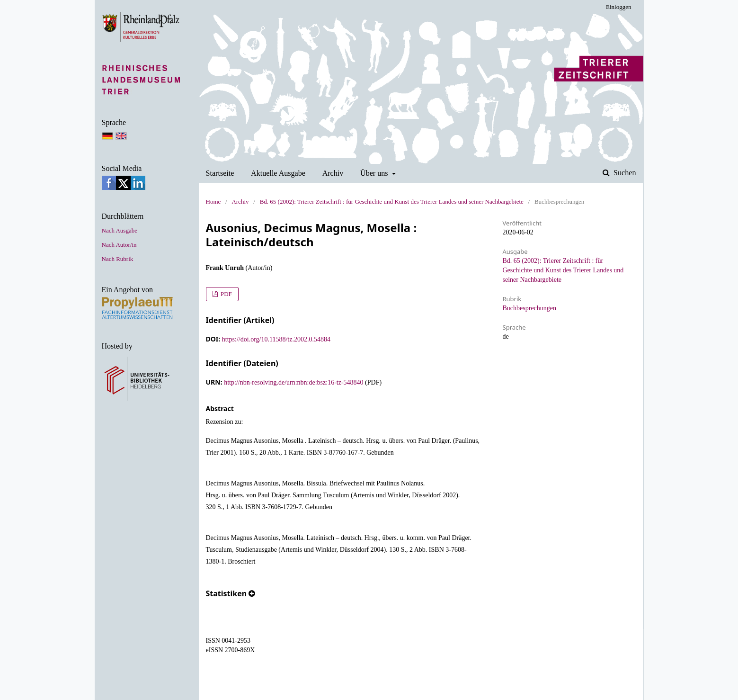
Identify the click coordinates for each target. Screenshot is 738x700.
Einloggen (618, 7)
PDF (226, 294)
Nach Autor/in (119, 245)
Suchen (624, 173)
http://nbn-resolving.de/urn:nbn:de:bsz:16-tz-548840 (293, 382)
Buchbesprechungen (530, 308)
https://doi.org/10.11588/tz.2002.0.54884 (276, 339)
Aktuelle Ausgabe (278, 173)
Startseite (220, 173)
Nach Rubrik (118, 259)
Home (213, 202)
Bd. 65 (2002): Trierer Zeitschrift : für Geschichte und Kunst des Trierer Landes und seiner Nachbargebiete (392, 202)
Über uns (375, 173)
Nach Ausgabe (120, 230)
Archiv (333, 173)
